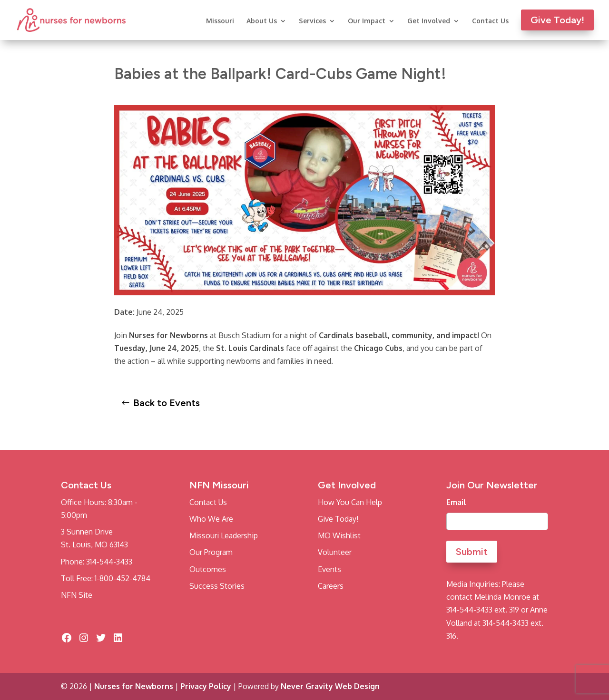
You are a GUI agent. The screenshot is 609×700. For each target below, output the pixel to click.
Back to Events (167, 403)
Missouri (220, 21)
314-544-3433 (109, 562)
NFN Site (77, 595)
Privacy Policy (206, 686)
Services (312, 21)
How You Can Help (350, 502)
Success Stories (217, 586)
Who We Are (211, 519)
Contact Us (490, 21)
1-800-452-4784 (123, 578)
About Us (262, 21)
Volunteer (335, 552)
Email (456, 502)
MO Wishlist (339, 535)
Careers (331, 586)
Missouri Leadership (224, 535)
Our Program (211, 552)
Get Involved (429, 21)
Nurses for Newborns (134, 686)
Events (329, 569)
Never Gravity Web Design (330, 686)
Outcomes (208, 569)
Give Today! (338, 519)
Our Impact (367, 21)
